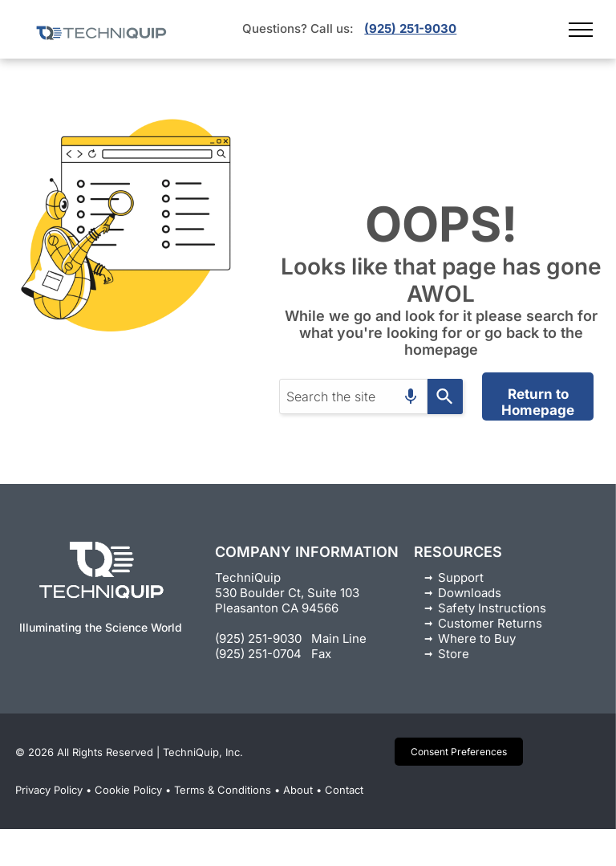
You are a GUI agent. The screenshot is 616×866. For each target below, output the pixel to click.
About (298, 790)
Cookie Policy (128, 790)
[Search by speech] (411, 396)
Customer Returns (490, 623)
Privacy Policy (49, 790)
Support (461, 577)
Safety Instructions (492, 608)
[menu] (581, 30)
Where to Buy (477, 638)
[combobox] (354, 396)
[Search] (445, 396)
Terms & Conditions (223, 790)
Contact (344, 790)
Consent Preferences (459, 752)
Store (454, 654)
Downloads (470, 593)
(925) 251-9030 (410, 28)
